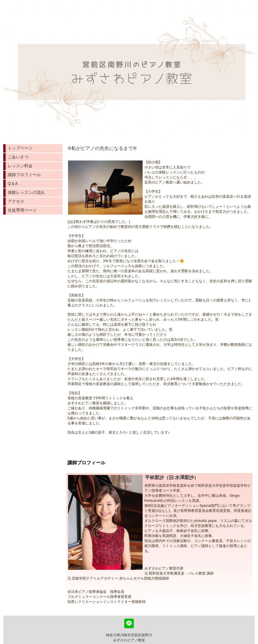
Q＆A (13, 184)
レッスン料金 (20, 166)
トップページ (20, 148)
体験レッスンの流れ (26, 192)
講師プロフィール (24, 175)
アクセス (16, 201)
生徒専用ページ (22, 210)
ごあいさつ (18, 157)
